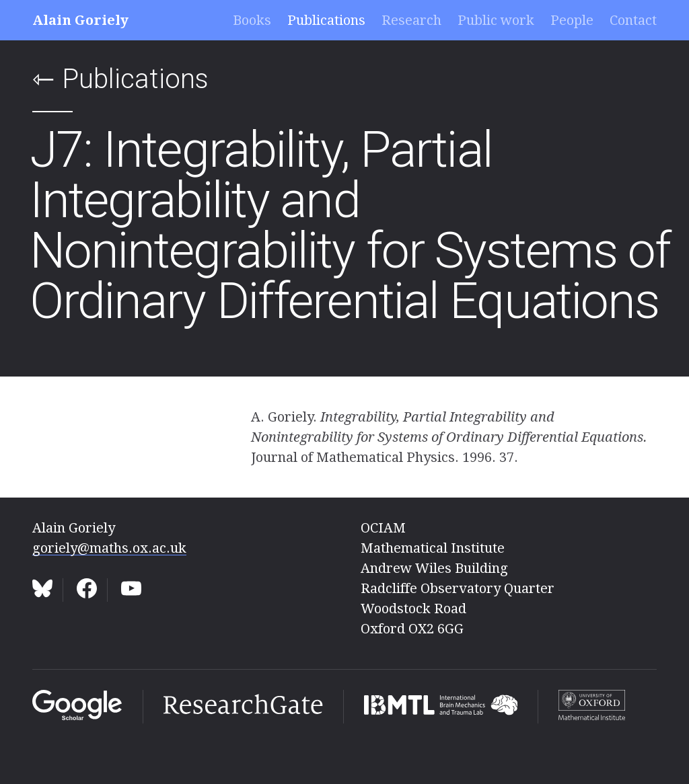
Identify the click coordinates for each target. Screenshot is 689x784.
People (572, 20)
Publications (326, 20)
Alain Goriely (80, 20)
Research (411, 20)
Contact (633, 20)
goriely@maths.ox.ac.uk (109, 548)
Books (252, 20)
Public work (496, 20)
